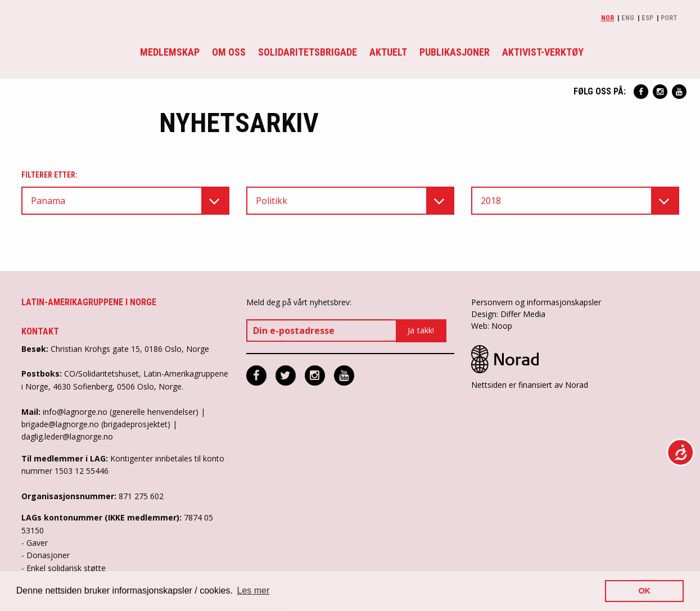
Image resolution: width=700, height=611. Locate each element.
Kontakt (40, 331)
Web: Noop (492, 326)
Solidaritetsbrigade (308, 52)
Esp (647, 18)
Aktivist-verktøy (543, 52)
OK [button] (644, 591)
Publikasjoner (455, 52)
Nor (608, 18)
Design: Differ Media (508, 314)
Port (669, 18)
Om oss (229, 52)
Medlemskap (170, 52)
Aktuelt (388, 52)
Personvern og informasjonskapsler (536, 302)
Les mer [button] (254, 590)
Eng (628, 18)
